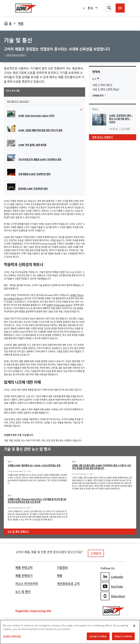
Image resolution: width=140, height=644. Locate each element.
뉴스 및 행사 (23, 592)
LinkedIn (112, 577)
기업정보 (62, 568)
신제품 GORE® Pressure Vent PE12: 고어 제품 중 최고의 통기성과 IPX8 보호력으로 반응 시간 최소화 (37, 501)
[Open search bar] (109, 8)
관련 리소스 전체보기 (103, 137)
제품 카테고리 (24, 568)
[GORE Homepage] (26, 8)
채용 (60, 576)
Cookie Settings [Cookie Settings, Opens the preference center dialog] (12, 636)
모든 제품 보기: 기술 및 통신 (18, 101)
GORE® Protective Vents (59, 305)
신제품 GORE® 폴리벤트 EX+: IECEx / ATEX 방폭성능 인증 (34, 465)
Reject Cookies (123, 636)
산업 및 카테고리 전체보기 (16, 55)
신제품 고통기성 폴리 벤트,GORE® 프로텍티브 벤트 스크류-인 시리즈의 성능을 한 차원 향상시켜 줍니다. (101, 467)
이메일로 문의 (98, 95)
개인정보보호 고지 (68, 584)
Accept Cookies (98, 636)
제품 (21, 23)
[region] (70, 632)
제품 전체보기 (24, 576)
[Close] (134, 626)
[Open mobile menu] (120, 8)
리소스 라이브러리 (27, 584)
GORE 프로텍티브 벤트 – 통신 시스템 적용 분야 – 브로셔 (121, 119)
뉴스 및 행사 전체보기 (18, 531)
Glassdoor (113, 596)
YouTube (112, 586)
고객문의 (96, 553)
